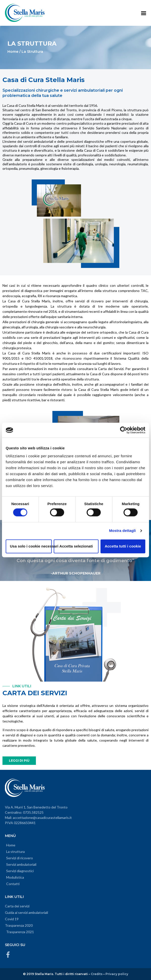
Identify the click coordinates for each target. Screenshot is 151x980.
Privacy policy (117, 974)
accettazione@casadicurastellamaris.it (42, 818)
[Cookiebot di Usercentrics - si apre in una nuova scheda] (124, 430)
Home (13, 52)
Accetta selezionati (76, 546)
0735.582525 (33, 812)
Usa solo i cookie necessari (31, 546)
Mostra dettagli (122, 531)
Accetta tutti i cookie (123, 546)
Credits (97, 974)
